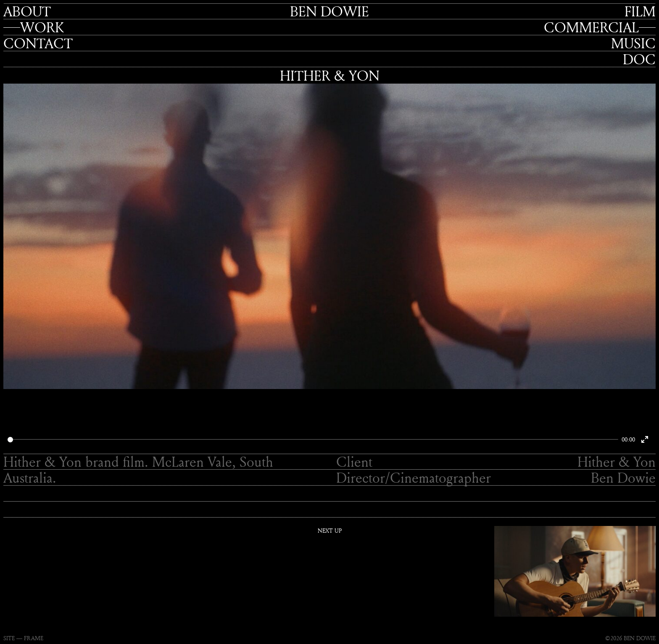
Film (640, 11)
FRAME (34, 638)
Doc (639, 59)
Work (42, 27)
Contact (38, 43)
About (27, 11)
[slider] (313, 440)
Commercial (591, 27)
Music (633, 43)
